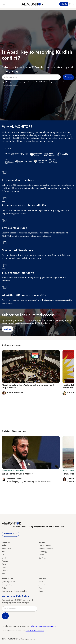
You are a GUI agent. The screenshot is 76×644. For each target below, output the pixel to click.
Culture (41, 555)
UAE (3, 555)
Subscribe (64, 4)
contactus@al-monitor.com (35, 631)
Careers (41, 591)
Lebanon (5, 570)
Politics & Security (45, 545)
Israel (4, 558)
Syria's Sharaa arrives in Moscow (18, 474)
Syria (4, 574)
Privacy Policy (7, 585)
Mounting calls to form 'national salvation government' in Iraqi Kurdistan (29, 386)
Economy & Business (46, 548)
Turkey (4, 545)
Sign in (72, 4)
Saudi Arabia (7, 548)
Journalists (42, 585)
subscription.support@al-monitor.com (44, 626)
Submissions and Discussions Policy (14, 591)
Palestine (5, 561)
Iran (3, 552)
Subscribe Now (11, 534)
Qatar (4, 567)
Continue (8, 329)
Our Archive (43, 558)
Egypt (4, 564)
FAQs (4, 588)
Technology (43, 552)
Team (41, 588)
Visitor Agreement (8, 582)
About (41, 582)
